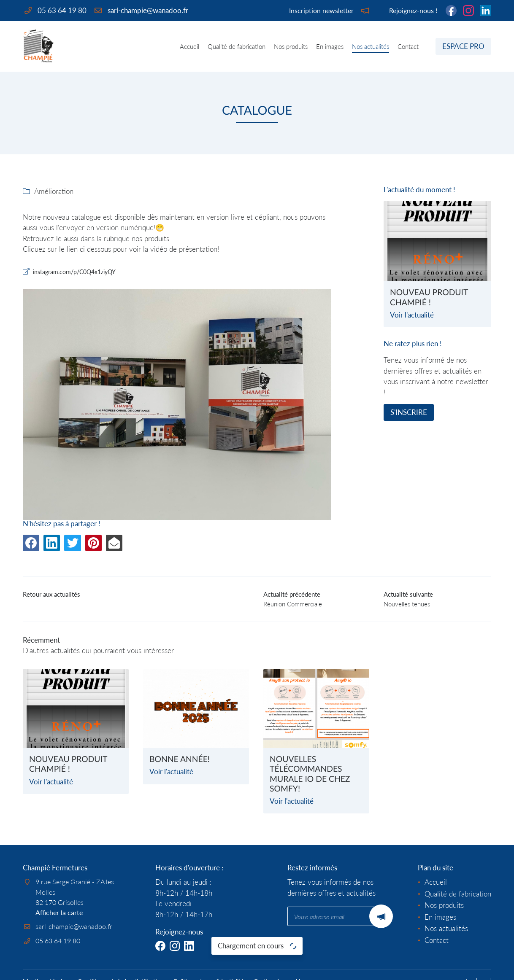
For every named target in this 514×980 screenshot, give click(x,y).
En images (330, 46)
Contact (408, 46)
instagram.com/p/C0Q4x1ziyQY (85, 273)
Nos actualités (371, 46)
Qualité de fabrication (237, 46)
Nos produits (291, 46)
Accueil (189, 46)
